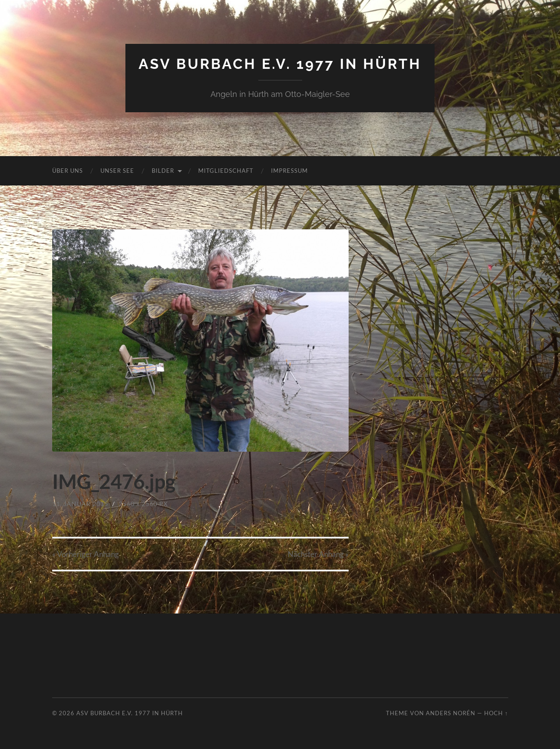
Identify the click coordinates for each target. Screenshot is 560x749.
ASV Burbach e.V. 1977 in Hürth (280, 64)
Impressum (289, 171)
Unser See (117, 171)
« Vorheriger (86, 554)
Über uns (68, 171)
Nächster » (318, 554)
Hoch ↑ (496, 713)
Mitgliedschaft (226, 171)
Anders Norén (451, 713)
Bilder (163, 171)
